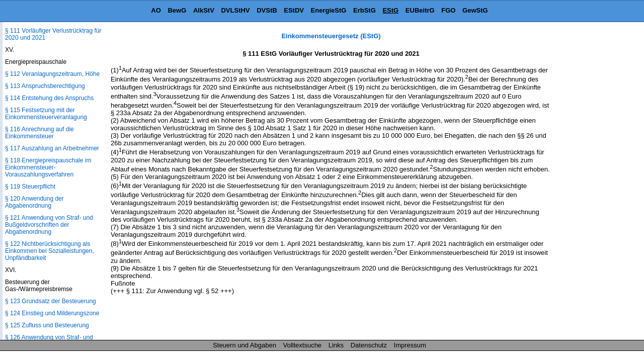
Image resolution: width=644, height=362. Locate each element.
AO (156, 10)
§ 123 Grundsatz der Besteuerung (51, 301)
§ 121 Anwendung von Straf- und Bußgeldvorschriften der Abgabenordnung (49, 225)
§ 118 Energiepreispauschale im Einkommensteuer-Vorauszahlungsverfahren (48, 167)
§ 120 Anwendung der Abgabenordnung (34, 202)
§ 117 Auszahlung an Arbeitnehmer (52, 148)
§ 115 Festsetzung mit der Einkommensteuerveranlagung (46, 114)
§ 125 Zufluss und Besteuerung (47, 325)
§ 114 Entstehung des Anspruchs (49, 98)
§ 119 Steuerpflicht (30, 187)
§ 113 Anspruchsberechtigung (45, 86)
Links (336, 345)
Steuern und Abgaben (245, 345)
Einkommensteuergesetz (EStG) (331, 36)
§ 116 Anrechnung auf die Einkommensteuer (39, 133)
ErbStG (365, 10)
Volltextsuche (303, 345)
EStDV (294, 10)
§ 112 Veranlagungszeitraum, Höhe (52, 74)
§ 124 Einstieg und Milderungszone (52, 313)
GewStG (475, 10)
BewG (177, 10)
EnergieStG (329, 10)
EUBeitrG (420, 10)
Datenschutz (369, 345)
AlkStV (204, 10)
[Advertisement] (594, 183)
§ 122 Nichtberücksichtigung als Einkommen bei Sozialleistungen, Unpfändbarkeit (50, 251)
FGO (448, 10)
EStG (390, 10)
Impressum (410, 345)
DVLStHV (235, 10)
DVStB (267, 10)
